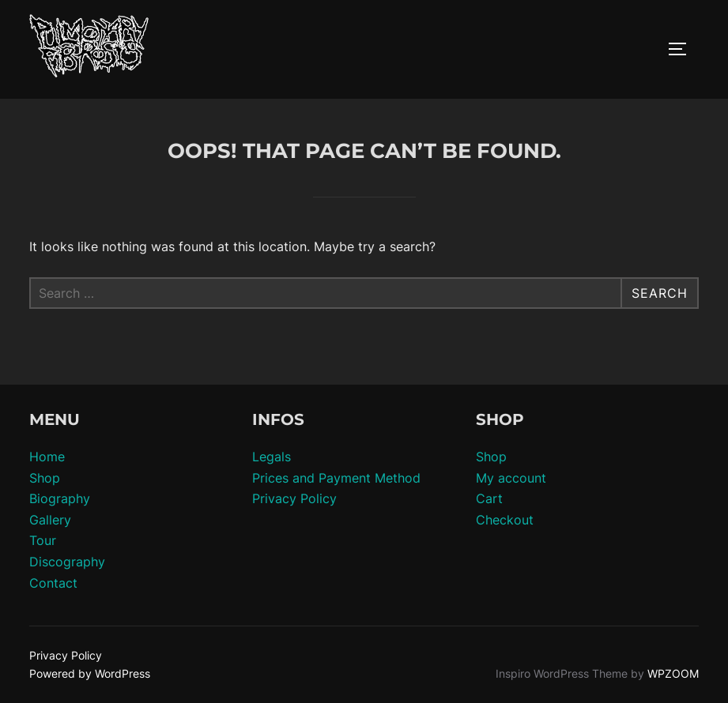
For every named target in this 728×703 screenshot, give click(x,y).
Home (47, 457)
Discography (67, 562)
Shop (45, 478)
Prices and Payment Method (336, 478)
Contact (53, 583)
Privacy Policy (294, 498)
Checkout (505, 520)
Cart (489, 498)
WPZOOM (673, 673)
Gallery (50, 520)
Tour (43, 540)
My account (511, 478)
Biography (60, 498)
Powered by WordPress (90, 673)
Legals (272, 457)
